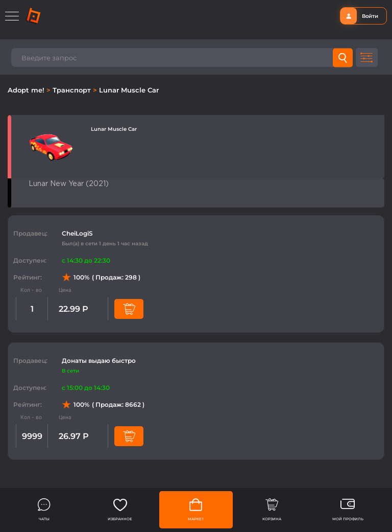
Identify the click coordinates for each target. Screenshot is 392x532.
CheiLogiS (77, 233)
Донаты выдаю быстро (99, 361)
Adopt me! (27, 90)
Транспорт (73, 90)
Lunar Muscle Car (129, 90)
